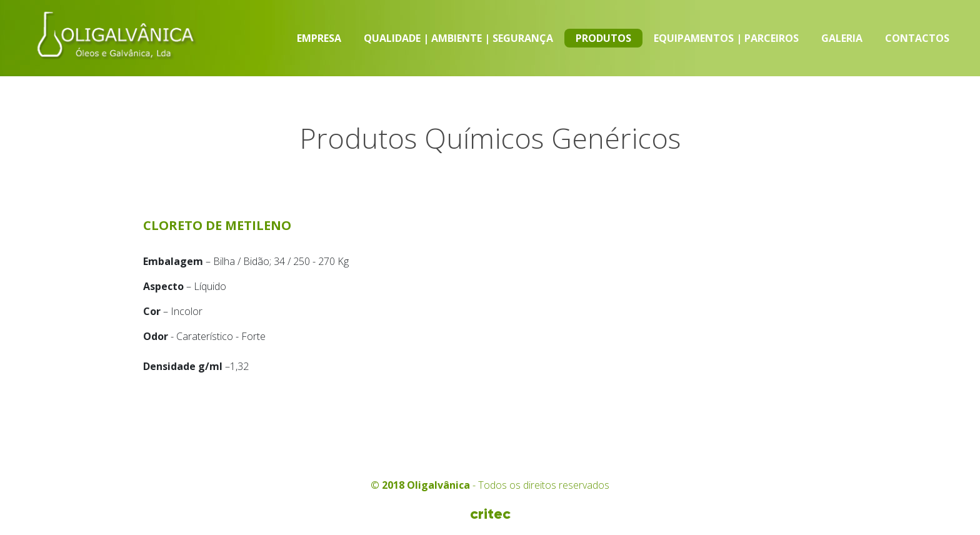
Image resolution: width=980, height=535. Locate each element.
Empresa (319, 38)
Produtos (603, 38)
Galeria (842, 38)
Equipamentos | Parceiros (726, 38)
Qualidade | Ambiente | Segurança (458, 38)
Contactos (917, 38)
